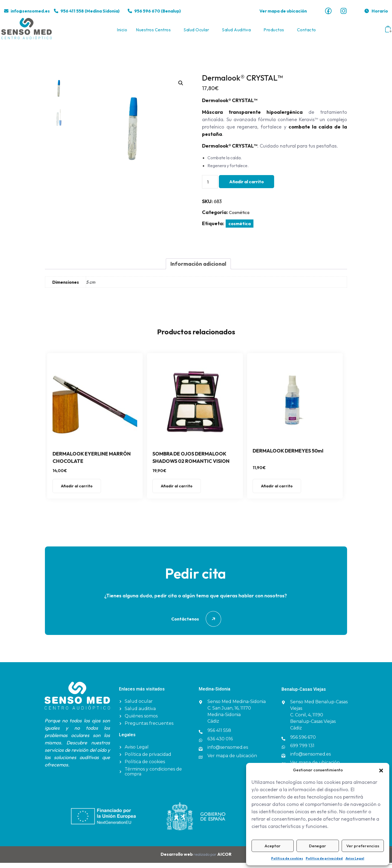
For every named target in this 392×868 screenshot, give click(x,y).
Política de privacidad (324, 858)
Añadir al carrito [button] (77, 491)
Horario (376, 11)
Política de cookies (287, 858)
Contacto (307, 32)
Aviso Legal (355, 858)
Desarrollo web (177, 859)
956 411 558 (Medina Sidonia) (90, 11)
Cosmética (239, 218)
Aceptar (273, 846)
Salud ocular (196, 32)
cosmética (240, 229)
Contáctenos (196, 624)
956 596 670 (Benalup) (157, 11)
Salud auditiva (236, 32)
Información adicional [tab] (198, 269)
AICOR (224, 859)
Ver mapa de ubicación (283, 11)
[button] (381, 770)
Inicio (122, 32)
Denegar (318, 846)
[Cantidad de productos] (210, 187)
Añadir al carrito (246, 187)
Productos (274, 32)
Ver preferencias (363, 846)
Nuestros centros (153, 32)
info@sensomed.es (30, 11)
